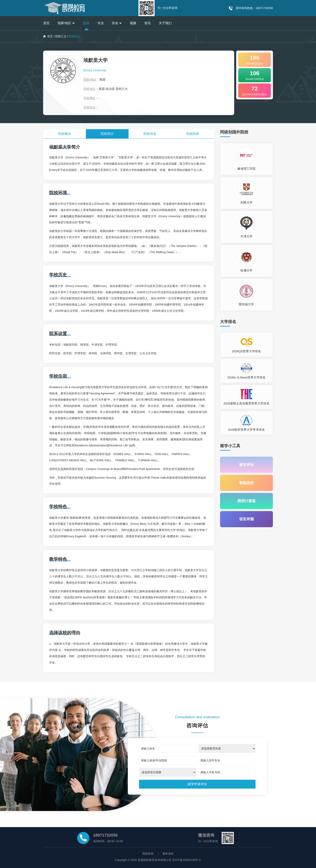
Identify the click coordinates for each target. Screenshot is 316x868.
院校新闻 (193, 134)
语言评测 (246, 519)
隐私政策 (148, 853)
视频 (133, 23)
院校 (86, 23)
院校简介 (107, 134)
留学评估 (246, 465)
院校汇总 (61, 36)
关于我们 (165, 23)
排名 (117, 23)
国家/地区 (66, 23)
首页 (46, 23)
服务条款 (168, 853)
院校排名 (150, 134)
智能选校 (246, 483)
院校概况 (64, 134)
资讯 (148, 23)
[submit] (197, 784)
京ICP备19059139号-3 (186, 860)
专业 (101, 23)
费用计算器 (246, 501)
